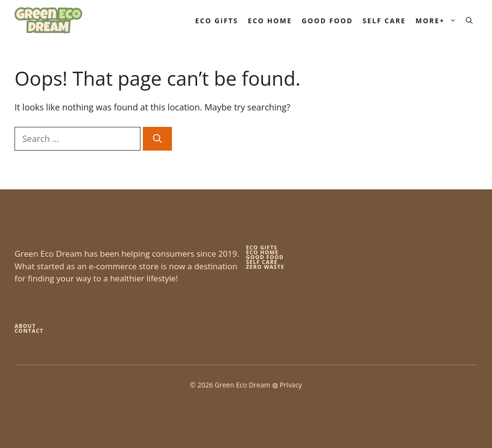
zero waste (265, 267)
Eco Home (270, 21)
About (25, 326)
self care (262, 262)
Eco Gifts (217, 21)
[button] (469, 21)
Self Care (384, 21)
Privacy (291, 385)
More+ (438, 21)
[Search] (157, 139)
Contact (29, 331)
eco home (262, 252)
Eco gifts (262, 247)
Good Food (327, 21)
